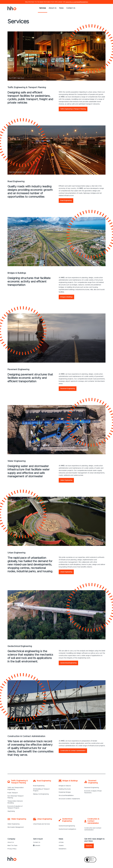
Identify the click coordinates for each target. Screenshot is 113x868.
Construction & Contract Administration (73, 751)
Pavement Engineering (68, 389)
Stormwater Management (16, 827)
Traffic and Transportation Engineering (16, 789)
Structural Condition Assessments (69, 799)
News (61, 8)
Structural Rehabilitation (66, 795)
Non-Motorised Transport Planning (16, 797)
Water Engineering (66, 480)
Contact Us (71, 8)
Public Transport (13, 793)
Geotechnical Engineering (68, 663)
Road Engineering (66, 201)
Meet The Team (12, 846)
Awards (61, 846)
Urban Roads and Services (41, 824)
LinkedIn (37, 845)
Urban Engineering (66, 572)
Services (43, 8)
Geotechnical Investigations (67, 829)
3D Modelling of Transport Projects (41, 790)
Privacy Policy (12, 849)
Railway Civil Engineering (41, 794)
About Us (52, 8)
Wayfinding (11, 811)
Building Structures (65, 789)
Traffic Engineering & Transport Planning (73, 109)
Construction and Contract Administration (93, 829)
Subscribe (89, 846)
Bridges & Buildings (66, 297)
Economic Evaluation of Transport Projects (15, 807)
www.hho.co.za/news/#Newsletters (77, 2)
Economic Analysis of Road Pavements (93, 792)
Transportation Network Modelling (15, 802)
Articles (61, 842)
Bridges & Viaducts (65, 786)
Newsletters (62, 849)
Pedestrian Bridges (65, 792)
